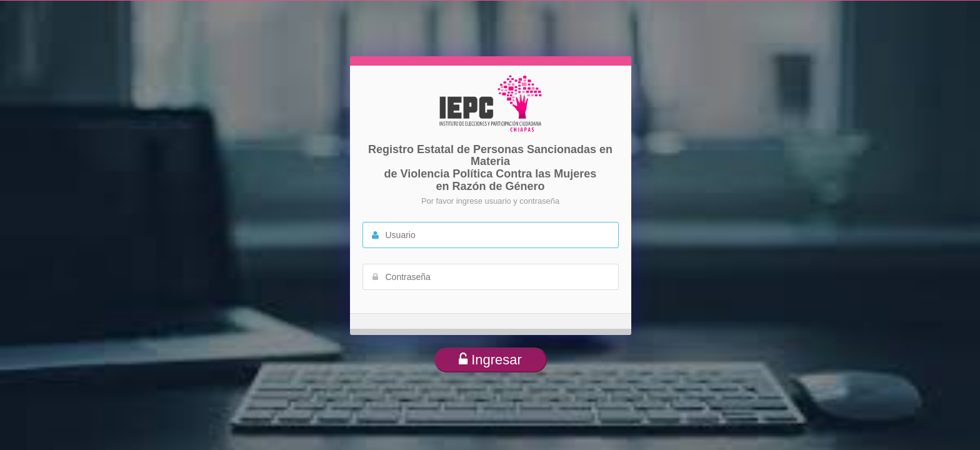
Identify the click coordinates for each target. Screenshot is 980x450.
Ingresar (490, 360)
